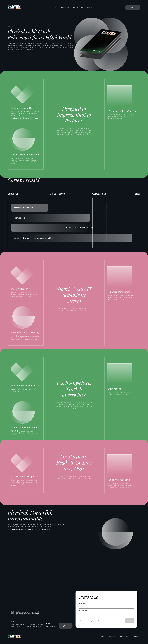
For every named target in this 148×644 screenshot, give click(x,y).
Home (56, 7)
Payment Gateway (78, 7)
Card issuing (65, 7)
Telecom (89, 7)
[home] (14, 7)
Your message (83, 610)
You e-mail (82, 604)
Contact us (88, 597)
